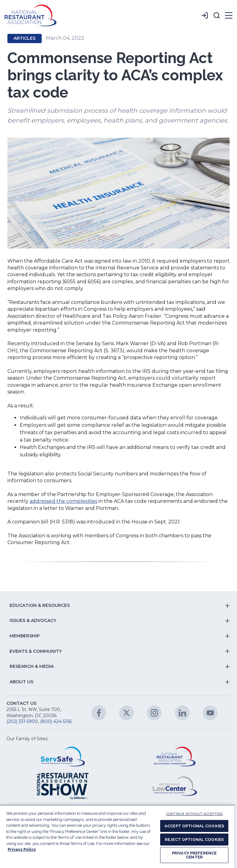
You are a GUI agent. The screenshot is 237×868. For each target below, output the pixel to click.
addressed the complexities (63, 501)
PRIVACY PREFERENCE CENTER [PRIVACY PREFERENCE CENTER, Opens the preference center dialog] (194, 855)
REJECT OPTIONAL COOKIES (194, 840)
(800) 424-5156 (56, 721)
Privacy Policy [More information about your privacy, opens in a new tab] (22, 849)
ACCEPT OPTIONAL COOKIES (194, 826)
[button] (217, 15)
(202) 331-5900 (22, 721)
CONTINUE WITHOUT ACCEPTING (194, 814)
